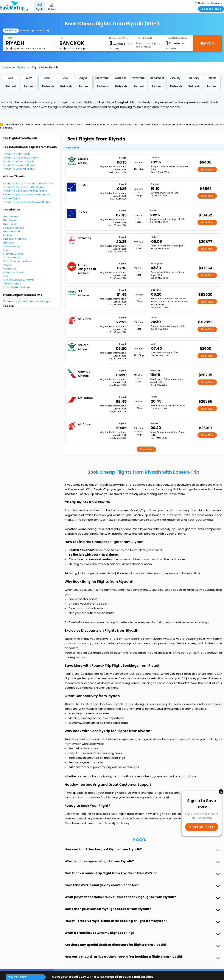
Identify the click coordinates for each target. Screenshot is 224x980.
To (61, 38)
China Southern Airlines (18, 261)
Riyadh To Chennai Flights (19, 169)
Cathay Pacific (12, 258)
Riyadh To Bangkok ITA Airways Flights (27, 202)
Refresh (11, 86)
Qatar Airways (12, 246)
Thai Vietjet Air (12, 231)
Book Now (207, 170)
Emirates (8, 243)
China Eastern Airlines (17, 287)
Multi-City (43, 30)
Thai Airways (11, 217)
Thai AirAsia (10, 220)
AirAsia (7, 235)
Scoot (7, 250)
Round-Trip (27, 30)
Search (207, 43)
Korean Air (10, 269)
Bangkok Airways (14, 228)
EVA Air (7, 265)
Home (7, 67)
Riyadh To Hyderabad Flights (21, 158)
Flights (21, 67)
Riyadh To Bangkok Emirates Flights (25, 191)
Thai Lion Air (10, 224)
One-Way (11, 30)
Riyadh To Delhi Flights (17, 154)
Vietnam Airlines (13, 254)
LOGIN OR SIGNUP (202, 827)
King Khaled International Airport (32, 301)
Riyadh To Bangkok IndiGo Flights (23, 187)
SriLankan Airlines (14, 272)
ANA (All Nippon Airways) (19, 280)
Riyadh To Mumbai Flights (19, 161)
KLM (5, 276)
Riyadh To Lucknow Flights (19, 165)
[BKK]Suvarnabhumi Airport (73, 48)
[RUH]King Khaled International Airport (26, 48)
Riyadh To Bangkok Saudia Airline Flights (28, 183)
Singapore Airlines (15, 239)
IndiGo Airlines (12, 284)
